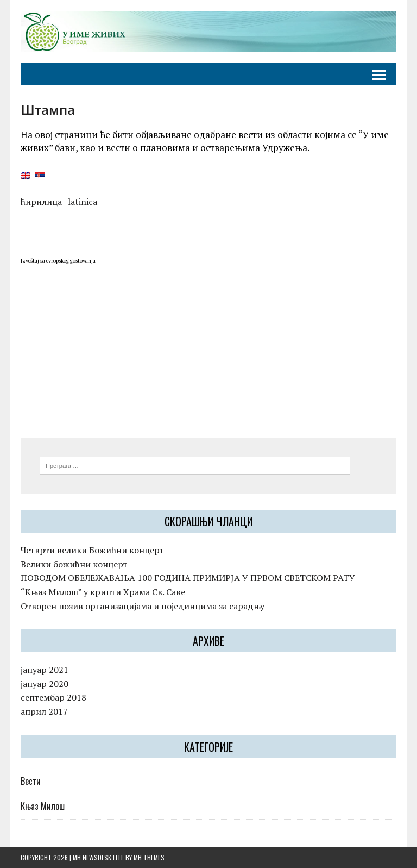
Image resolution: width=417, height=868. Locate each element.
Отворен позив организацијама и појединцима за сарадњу (143, 606)
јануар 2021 (45, 670)
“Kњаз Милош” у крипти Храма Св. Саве (103, 592)
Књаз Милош (43, 806)
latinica (83, 202)
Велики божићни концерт (74, 564)
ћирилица (41, 202)
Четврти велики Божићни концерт (92, 550)
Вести (31, 781)
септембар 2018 (53, 697)
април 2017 (44, 711)
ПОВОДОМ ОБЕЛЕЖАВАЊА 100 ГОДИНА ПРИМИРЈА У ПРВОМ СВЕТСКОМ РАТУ (188, 578)
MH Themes (149, 857)
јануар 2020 (45, 684)
